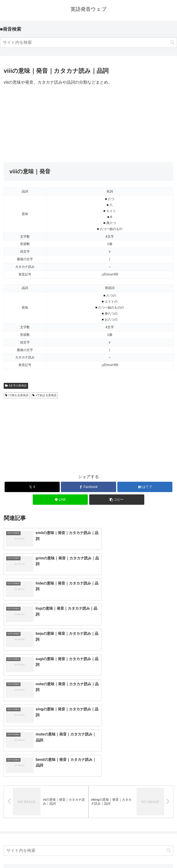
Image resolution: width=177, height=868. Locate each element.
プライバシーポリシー (132, 853)
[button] (172, 42)
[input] (88, 43)
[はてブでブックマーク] (145, 487)
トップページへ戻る (45, 853)
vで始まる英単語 (44, 395)
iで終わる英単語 (17, 395)
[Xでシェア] (32, 487)
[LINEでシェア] (60, 500)
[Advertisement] (88, 124)
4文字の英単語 (16, 386)
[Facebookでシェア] (88, 487)
